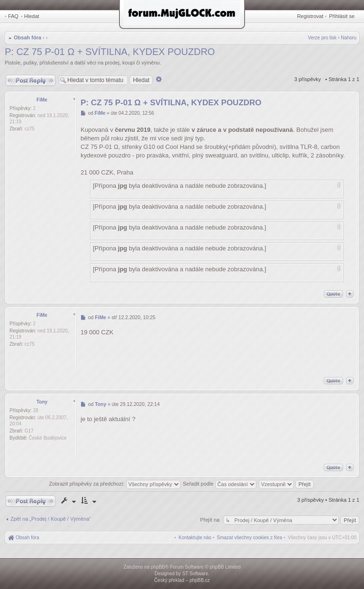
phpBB (158, 567)
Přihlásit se (342, 16)
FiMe (42, 100)
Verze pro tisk (323, 38)
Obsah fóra (27, 37)
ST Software (195, 574)
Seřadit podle (220, 484)
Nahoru (349, 38)
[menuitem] (250, 538)
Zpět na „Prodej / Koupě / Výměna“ (51, 519)
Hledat (32, 16)
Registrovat (310, 16)
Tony (42, 402)
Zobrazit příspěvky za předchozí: (115, 484)
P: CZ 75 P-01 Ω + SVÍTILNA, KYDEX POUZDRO (110, 52)
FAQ (13, 16)
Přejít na (210, 520)
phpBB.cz (200, 580)
